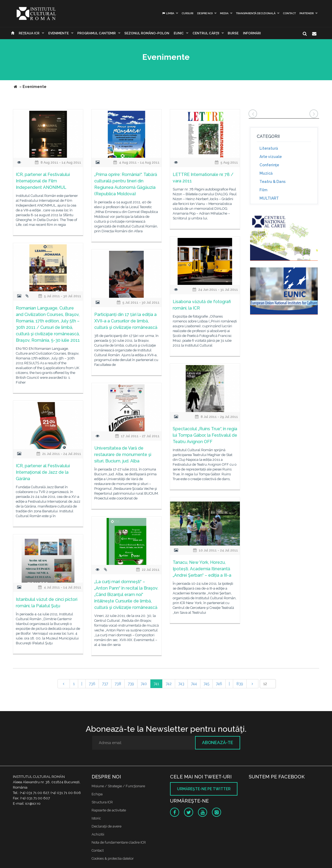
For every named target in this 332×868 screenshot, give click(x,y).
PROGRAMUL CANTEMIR (97, 33)
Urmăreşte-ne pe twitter (204, 789)
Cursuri (187, 13)
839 (240, 684)
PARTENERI (307, 13)
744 (194, 684)
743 (181, 684)
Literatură (269, 148)
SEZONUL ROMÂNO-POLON (147, 33)
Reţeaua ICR (29, 33)
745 (206, 684)
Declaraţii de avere (107, 826)
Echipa (97, 794)
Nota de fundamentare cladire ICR (119, 842)
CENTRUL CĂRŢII (206, 33)
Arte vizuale (271, 157)
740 (144, 684)
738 (118, 684)
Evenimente (59, 33)
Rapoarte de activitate (109, 810)
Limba (168, 13)
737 (105, 684)
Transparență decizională (256, 13)
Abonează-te (218, 743)
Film (263, 190)
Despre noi (205, 13)
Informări (252, 33)
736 (92, 684)
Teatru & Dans (273, 182)
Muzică (266, 173)
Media (224, 13)
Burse (233, 33)
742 (169, 684)
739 (131, 684)
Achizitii (98, 834)
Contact (289, 13)
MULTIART (269, 198)
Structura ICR (102, 802)
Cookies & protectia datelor (113, 858)
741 (156, 684)
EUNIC (179, 33)
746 (219, 684)
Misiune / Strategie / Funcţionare (118, 786)
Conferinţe (269, 165)
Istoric (96, 818)
